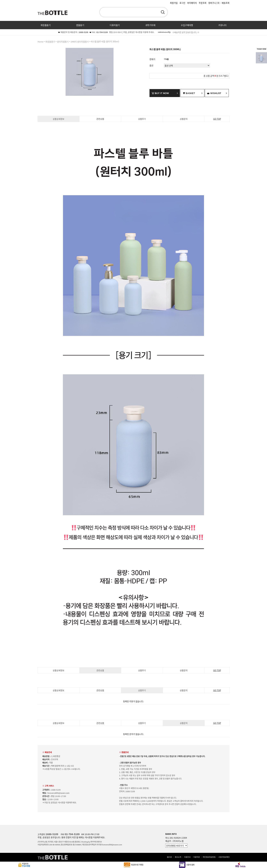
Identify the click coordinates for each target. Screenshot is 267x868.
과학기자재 (150, 25)
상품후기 (142, 119)
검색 (163, 12)
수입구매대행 (187, 25)
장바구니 (214, 3)
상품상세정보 (59, 119)
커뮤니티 (222, 25)
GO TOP (217, 119)
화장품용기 (46, 25)
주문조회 (203, 3)
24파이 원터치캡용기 (80, 42)
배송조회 (226, 3)
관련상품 (100, 119)
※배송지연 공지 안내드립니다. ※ (186, 32)
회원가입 (174, 3)
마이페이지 (192, 3)
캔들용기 (80, 25)
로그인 (182, 3)
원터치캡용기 (63, 42)
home (40, 42)
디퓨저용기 (115, 25)
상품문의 (184, 119)
